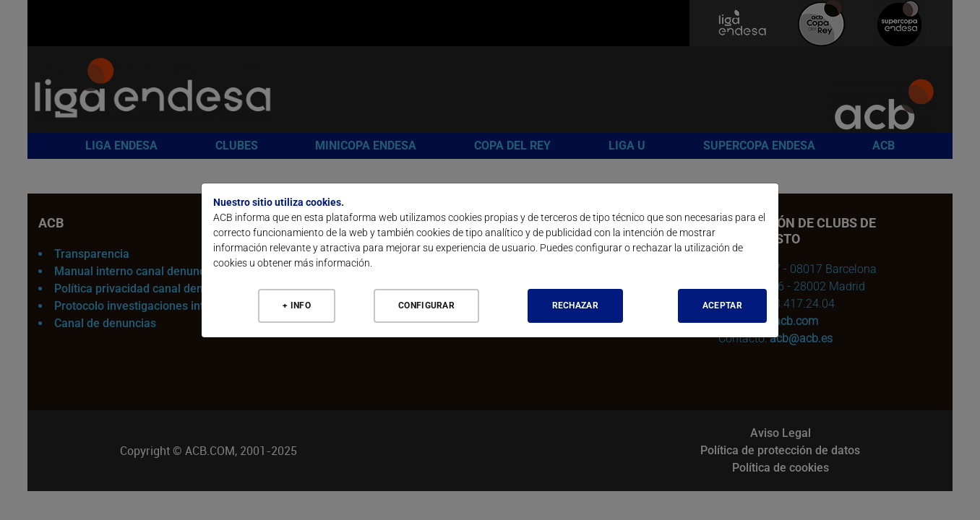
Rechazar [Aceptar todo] (575, 305)
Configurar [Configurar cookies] (426, 305)
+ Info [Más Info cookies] (297, 305)
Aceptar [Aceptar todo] (722, 305)
